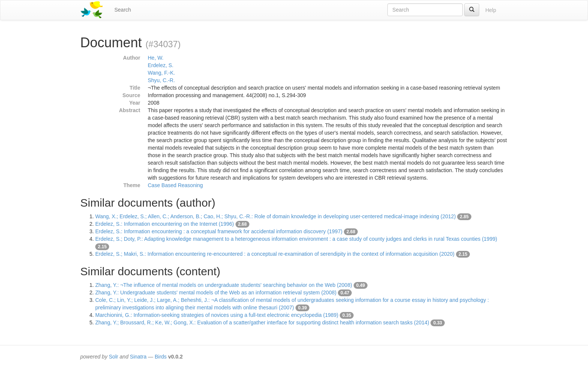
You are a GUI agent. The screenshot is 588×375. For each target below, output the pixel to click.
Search (123, 10)
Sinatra (138, 357)
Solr (113, 357)
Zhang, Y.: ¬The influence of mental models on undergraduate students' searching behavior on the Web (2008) (224, 285)
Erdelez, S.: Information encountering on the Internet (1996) (165, 224)
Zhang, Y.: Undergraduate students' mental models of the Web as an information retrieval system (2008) (216, 292)
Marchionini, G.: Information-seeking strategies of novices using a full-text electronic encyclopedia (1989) (217, 315)
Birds (160, 357)
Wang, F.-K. (161, 73)
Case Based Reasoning (175, 185)
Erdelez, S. (160, 65)
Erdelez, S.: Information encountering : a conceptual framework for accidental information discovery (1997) (219, 231)
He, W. (156, 58)
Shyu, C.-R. (161, 80)
